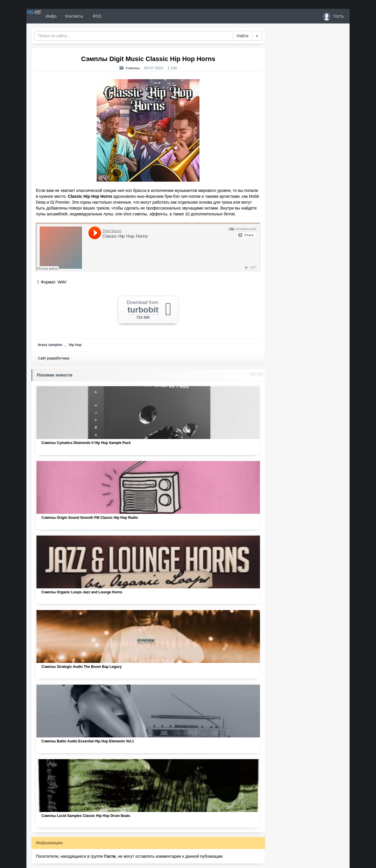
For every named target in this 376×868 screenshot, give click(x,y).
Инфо (72, 16)
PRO (44, 16)
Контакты (95, 16)
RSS (117, 16)
